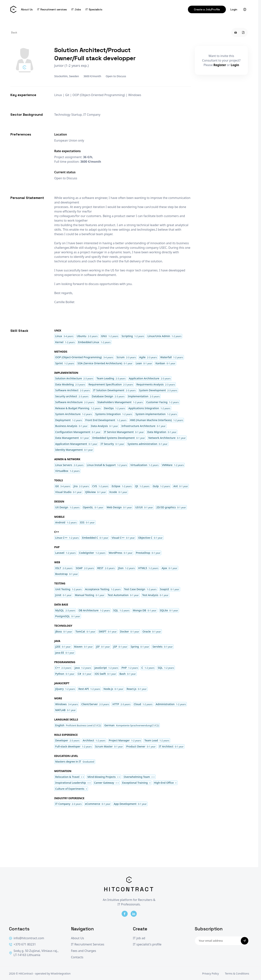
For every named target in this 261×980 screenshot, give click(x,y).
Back (14, 32)
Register (220, 65)
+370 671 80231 (22, 944)
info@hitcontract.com (27, 938)
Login (234, 9)
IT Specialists (94, 9)
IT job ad (139, 938)
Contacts (77, 957)
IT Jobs (76, 9)
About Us (27, 9)
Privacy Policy (210, 973)
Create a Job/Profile (207, 9)
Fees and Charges (84, 951)
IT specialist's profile (147, 944)
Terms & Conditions (237, 973)
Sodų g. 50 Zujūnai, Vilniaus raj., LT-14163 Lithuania (34, 953)
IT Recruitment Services (88, 944)
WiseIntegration (61, 973)
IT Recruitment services (52, 9)
